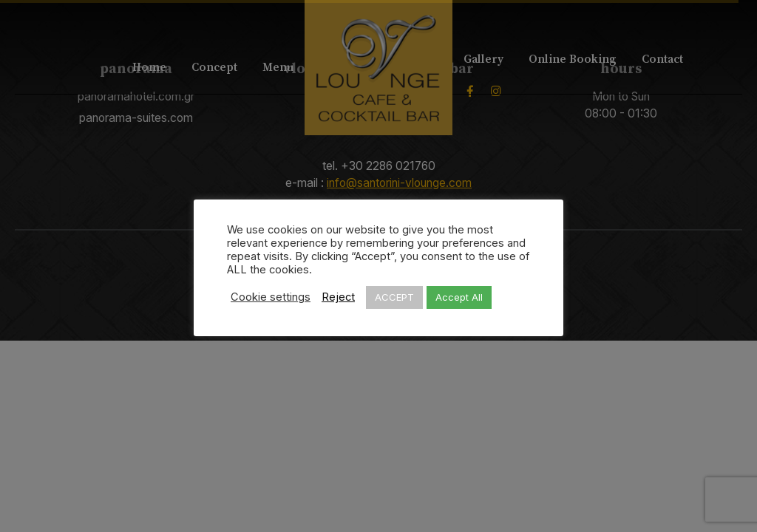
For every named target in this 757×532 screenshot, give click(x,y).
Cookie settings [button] (271, 297)
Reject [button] (338, 297)
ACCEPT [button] (394, 297)
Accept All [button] (459, 297)
